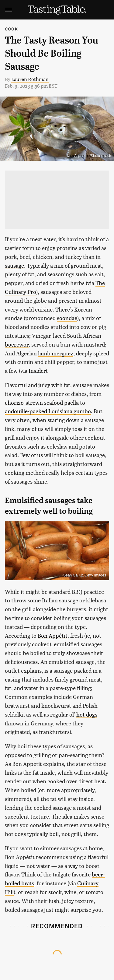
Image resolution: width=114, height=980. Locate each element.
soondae (67, 318)
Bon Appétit (53, 635)
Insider (37, 370)
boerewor (17, 344)
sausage (14, 265)
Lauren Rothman (30, 79)
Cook (11, 29)
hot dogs (87, 714)
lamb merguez (56, 353)
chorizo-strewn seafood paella (42, 402)
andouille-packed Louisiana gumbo (48, 411)
